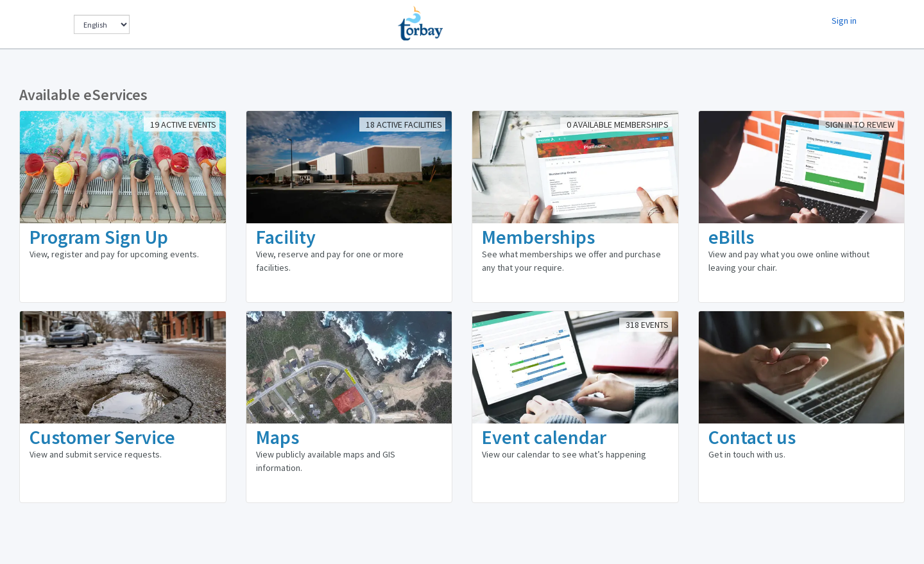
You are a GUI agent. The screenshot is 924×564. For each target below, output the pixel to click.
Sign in (844, 21)
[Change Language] (102, 24)
